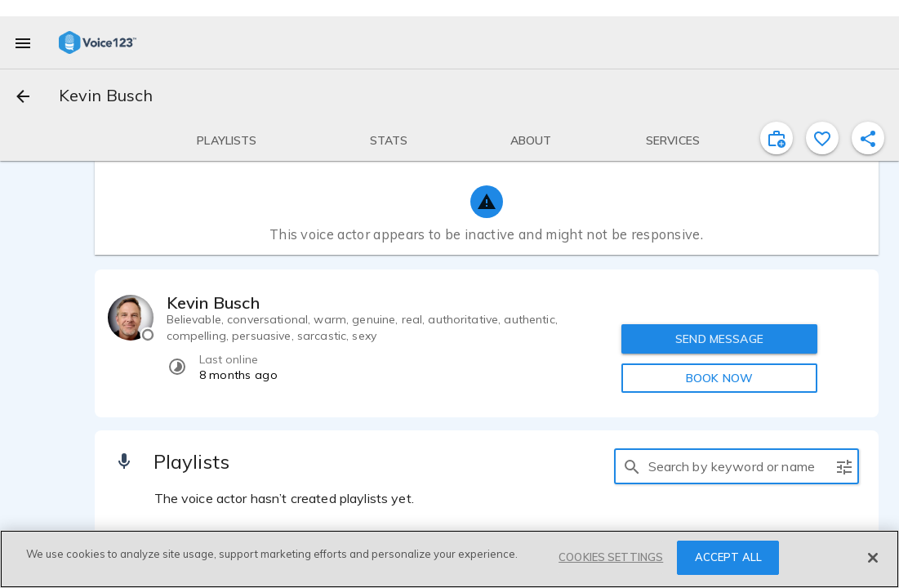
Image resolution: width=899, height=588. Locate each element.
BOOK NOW (719, 378)
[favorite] (822, 138)
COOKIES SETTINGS (611, 558)
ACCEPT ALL (728, 558)
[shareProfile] (868, 138)
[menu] (23, 42)
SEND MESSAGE (719, 339)
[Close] (873, 558)
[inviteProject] (777, 138)
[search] (632, 466)
